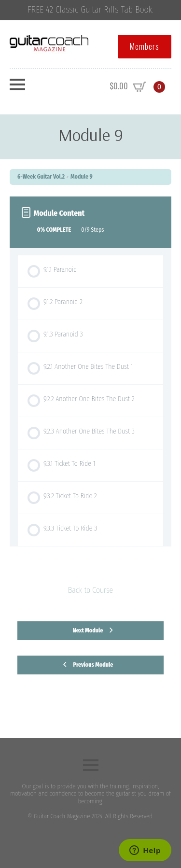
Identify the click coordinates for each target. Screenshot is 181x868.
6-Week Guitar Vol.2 (41, 177)
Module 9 (82, 177)
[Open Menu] (17, 84)
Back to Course (90, 590)
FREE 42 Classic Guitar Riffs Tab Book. (90, 10)
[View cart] (137, 87)
